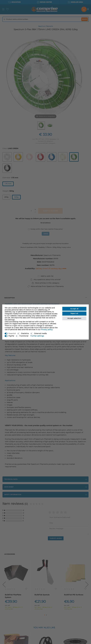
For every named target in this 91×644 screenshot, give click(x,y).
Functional (24, 336)
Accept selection (74, 318)
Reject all (74, 313)
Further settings (37, 336)
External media (40, 333)
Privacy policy (47, 330)
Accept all (74, 309)
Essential (12, 333)
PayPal (11, 336)
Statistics (25, 333)
